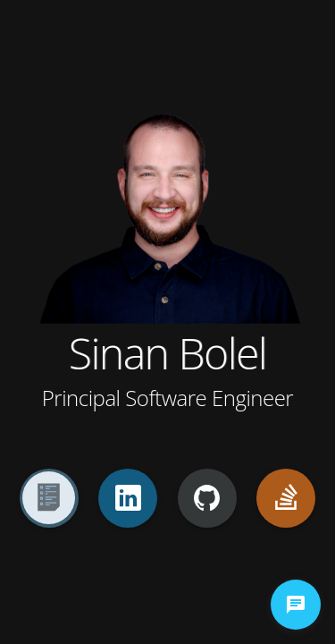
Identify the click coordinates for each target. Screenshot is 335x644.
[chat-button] (296, 605)
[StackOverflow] (286, 498)
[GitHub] (207, 498)
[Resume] (49, 498)
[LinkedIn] (128, 498)
